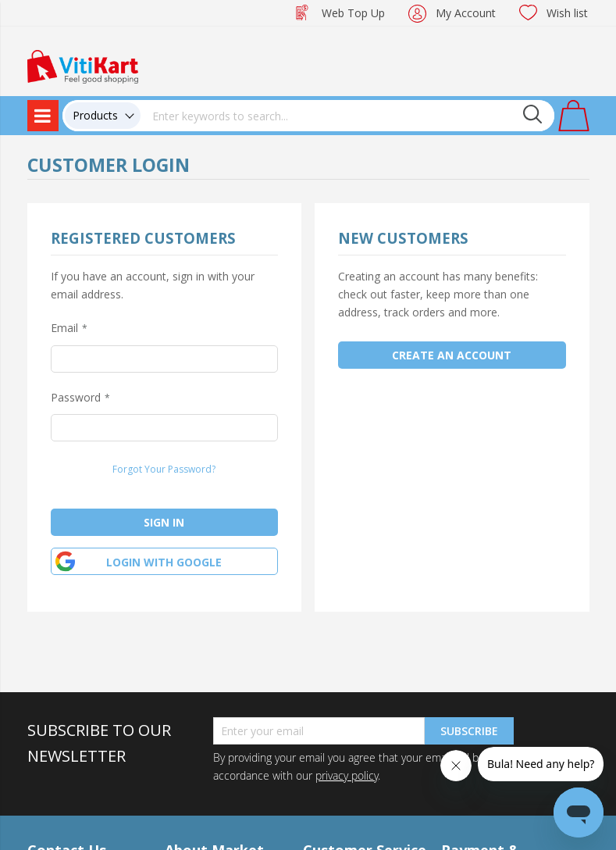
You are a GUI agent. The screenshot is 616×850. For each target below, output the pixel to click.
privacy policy (347, 775)
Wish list (567, 13)
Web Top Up (353, 13)
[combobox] (347, 116)
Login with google (164, 562)
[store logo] (83, 65)
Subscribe (469, 731)
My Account (466, 13)
